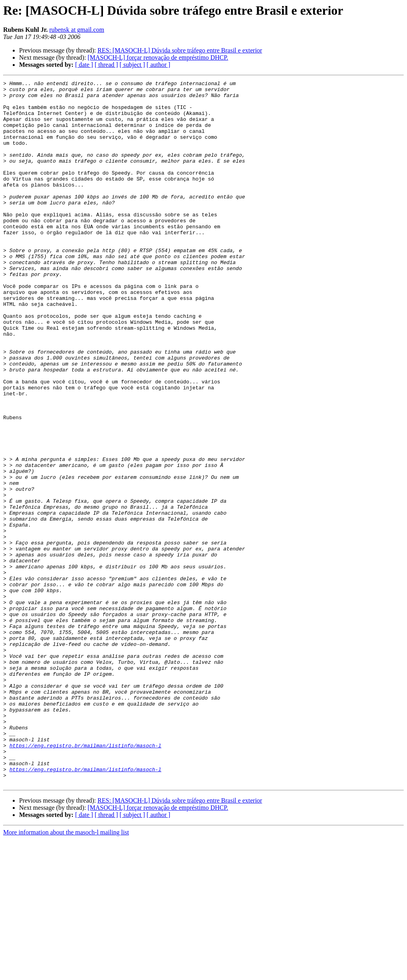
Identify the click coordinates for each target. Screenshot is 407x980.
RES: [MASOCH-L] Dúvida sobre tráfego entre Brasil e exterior (180, 50)
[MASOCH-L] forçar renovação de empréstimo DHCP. (158, 57)
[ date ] (84, 65)
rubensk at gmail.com (77, 30)
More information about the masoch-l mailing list (66, 973)
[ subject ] (132, 65)
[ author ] (159, 65)
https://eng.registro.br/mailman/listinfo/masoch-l (85, 879)
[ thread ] (106, 65)
